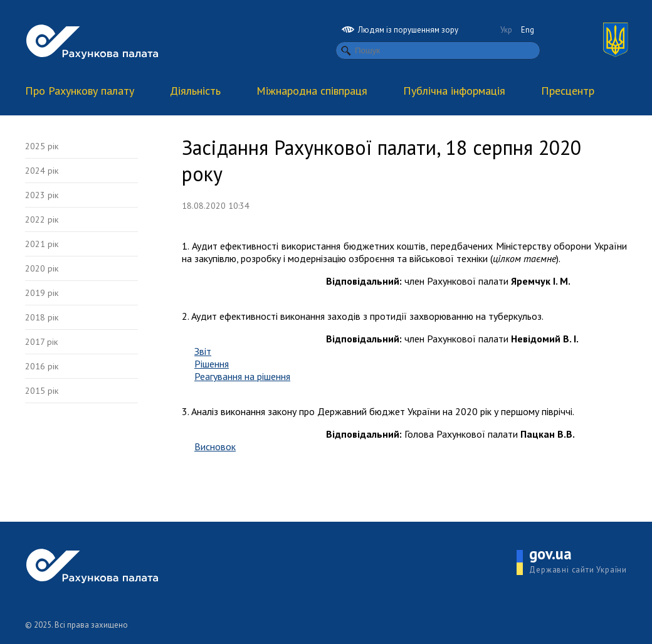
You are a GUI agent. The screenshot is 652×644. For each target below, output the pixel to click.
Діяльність (195, 91)
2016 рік (42, 366)
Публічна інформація (454, 91)
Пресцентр (568, 91)
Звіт (203, 351)
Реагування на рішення (242, 376)
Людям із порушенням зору (400, 30)
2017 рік (41, 342)
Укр (506, 30)
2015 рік (42, 391)
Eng (528, 30)
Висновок (215, 446)
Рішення (212, 364)
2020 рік (42, 268)
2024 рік (42, 171)
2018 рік (42, 317)
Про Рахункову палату (80, 91)
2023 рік (42, 195)
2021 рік (42, 244)
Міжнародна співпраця (312, 91)
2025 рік (42, 146)
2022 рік (42, 219)
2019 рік (42, 293)
